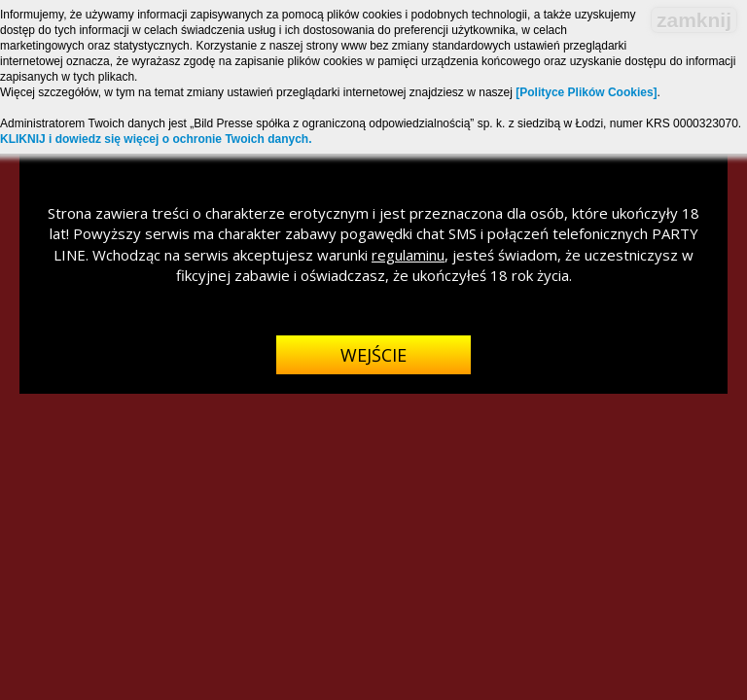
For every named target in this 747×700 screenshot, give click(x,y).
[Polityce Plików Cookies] (586, 92)
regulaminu (408, 255)
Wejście (373, 355)
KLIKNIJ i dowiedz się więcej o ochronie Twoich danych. (156, 139)
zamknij (694, 20)
